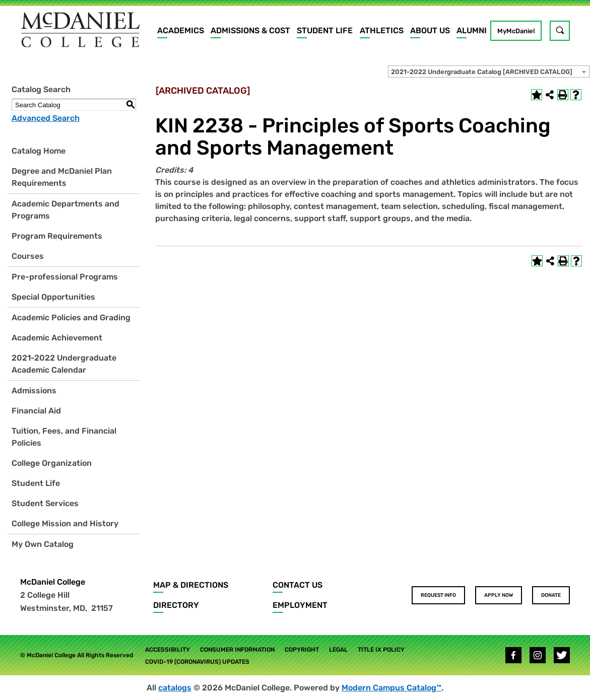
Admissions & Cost (250, 30)
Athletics (382, 30)
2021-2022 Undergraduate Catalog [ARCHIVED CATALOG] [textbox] (482, 72)
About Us (430, 30)
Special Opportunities (53, 297)
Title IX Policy (381, 650)
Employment (300, 605)
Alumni (472, 30)
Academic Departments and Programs (65, 210)
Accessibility (168, 650)
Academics (181, 30)
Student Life (325, 30)
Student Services (45, 503)
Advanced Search (46, 118)
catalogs (175, 688)
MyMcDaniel (516, 31)
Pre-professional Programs (65, 277)
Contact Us (298, 585)
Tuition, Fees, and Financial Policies (64, 437)
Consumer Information (237, 650)
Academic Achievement (57, 338)
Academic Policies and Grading (71, 318)
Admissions (34, 391)
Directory (176, 605)
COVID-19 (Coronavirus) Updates (197, 662)
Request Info (438, 595)
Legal (338, 650)
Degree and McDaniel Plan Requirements (62, 177)
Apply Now (499, 595)
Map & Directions (191, 585)
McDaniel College (53, 582)
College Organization (52, 463)
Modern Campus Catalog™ (391, 688)
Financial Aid (36, 411)
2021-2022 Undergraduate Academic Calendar (64, 364)
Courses (28, 256)
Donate (551, 595)
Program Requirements (57, 236)
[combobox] (489, 72)
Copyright (302, 650)
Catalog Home (39, 151)
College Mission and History (65, 523)
